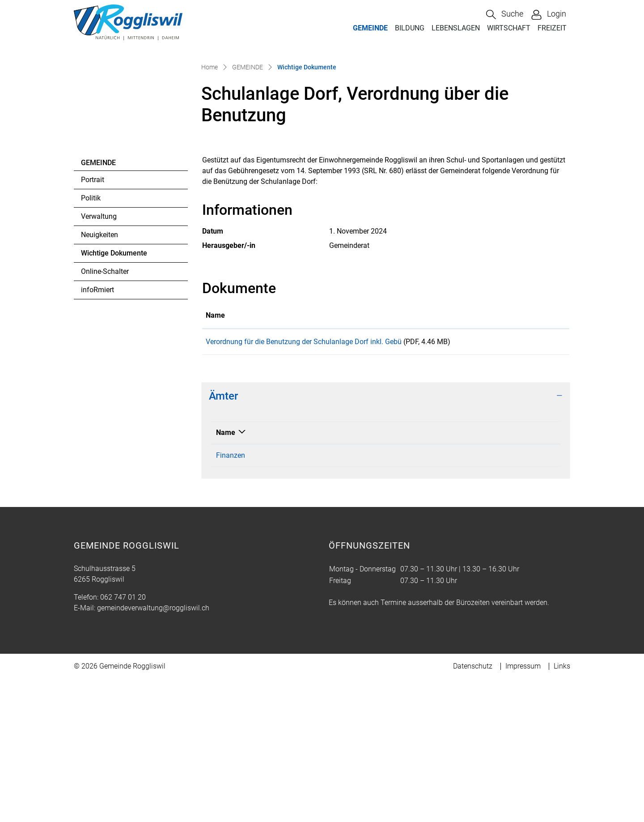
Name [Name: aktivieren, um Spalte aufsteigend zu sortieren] (215, 455)
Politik (91, 339)
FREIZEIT (552, 28)
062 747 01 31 (310, 598)
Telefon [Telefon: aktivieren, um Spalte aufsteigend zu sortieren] (299, 576)
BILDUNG (410, 28)
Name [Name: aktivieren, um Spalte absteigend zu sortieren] (226, 576)
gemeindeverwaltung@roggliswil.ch (153, 751)
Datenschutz (473, 809)
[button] (505, 15)
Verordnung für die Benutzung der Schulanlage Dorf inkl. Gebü (304, 482)
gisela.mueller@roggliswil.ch (432, 598)
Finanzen (231, 598)
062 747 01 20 (123, 740)
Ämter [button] (223, 539)
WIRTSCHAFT (509, 28)
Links (562, 809)
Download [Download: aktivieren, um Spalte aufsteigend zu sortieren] (535, 455)
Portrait (93, 320)
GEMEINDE (370, 28)
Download (542, 483)
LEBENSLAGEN (456, 28)
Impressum (523, 809)
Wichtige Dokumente (114, 396)
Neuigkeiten (100, 375)
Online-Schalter (105, 412)
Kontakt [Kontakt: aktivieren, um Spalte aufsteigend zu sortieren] (400, 576)
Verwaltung (99, 357)
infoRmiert (97, 430)
